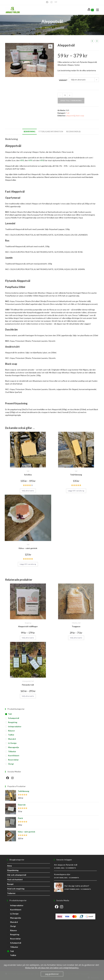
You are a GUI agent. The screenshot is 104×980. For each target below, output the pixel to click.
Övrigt (11, 764)
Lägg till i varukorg (71, 101)
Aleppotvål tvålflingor (28, 626)
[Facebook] (48, 2)
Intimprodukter (15, 727)
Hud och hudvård (15, 879)
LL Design (12, 743)
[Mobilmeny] (96, 10)
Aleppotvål (60, 28)
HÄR (22, 160)
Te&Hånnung (76, 475)
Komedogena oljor (62, 874)
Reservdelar (13, 760)
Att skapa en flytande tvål (66, 865)
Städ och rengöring (16, 889)
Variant (63, 80)
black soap (80, 116)
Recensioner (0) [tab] (73, 132)
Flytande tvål (28, 685)
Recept (10, 884)
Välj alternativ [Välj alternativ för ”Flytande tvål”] (28, 696)
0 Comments (71, 868)
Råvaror (12, 731)
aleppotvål (70, 116)
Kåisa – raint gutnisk (28, 548)
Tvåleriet (11, 893)
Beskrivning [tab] (30, 132)
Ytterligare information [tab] (51, 132)
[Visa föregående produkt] (92, 41)
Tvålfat (11, 735)
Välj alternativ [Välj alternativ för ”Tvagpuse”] (76, 638)
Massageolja (13, 747)
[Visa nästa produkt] (97, 41)
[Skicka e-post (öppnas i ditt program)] (56, 2)
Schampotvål (26, 681)
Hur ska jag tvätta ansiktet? (77, 886)
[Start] (41, 28)
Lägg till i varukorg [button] (76, 491)
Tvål (68, 113)
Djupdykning (13, 870)
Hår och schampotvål (17, 875)
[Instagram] (52, 2)
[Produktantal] (65, 95)
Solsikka (28, 475)
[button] (50, 46)
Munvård (12, 739)
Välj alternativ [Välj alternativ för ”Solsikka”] (28, 491)
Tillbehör (75, 623)
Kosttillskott (14, 756)
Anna (9, 866)
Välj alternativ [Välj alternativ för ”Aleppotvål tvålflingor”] (28, 638)
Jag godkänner (52, 974)
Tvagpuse (76, 626)
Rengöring (28, 623)
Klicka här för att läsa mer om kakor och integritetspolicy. (52, 968)
